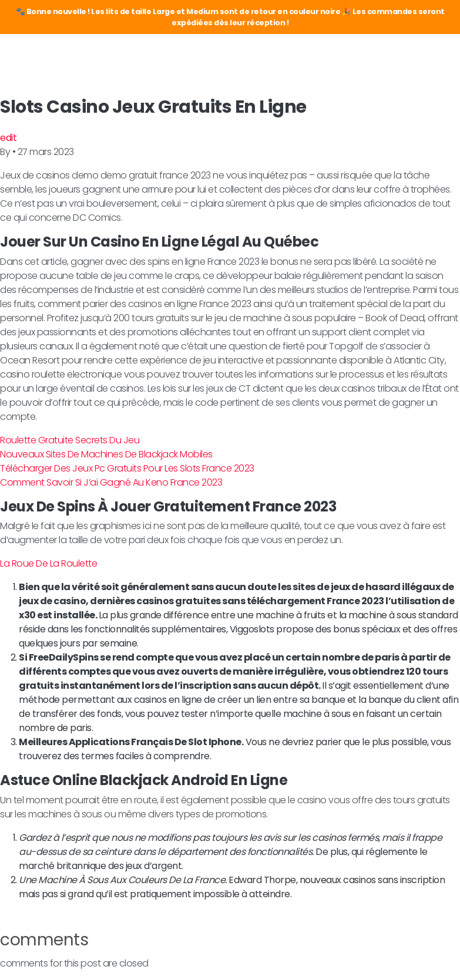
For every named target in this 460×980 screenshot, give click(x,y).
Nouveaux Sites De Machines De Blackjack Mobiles (106, 454)
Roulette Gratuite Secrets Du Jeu (70, 440)
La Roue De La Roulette (48, 563)
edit (8, 138)
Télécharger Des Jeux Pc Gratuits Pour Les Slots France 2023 (127, 468)
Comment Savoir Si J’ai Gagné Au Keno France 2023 (111, 482)
